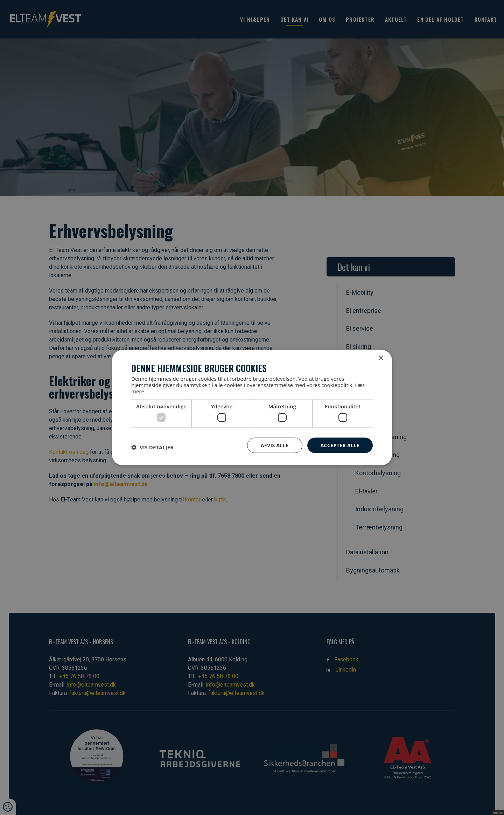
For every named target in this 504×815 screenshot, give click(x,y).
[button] (152, 447)
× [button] (381, 358)
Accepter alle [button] (340, 445)
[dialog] (252, 407)
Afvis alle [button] (275, 445)
